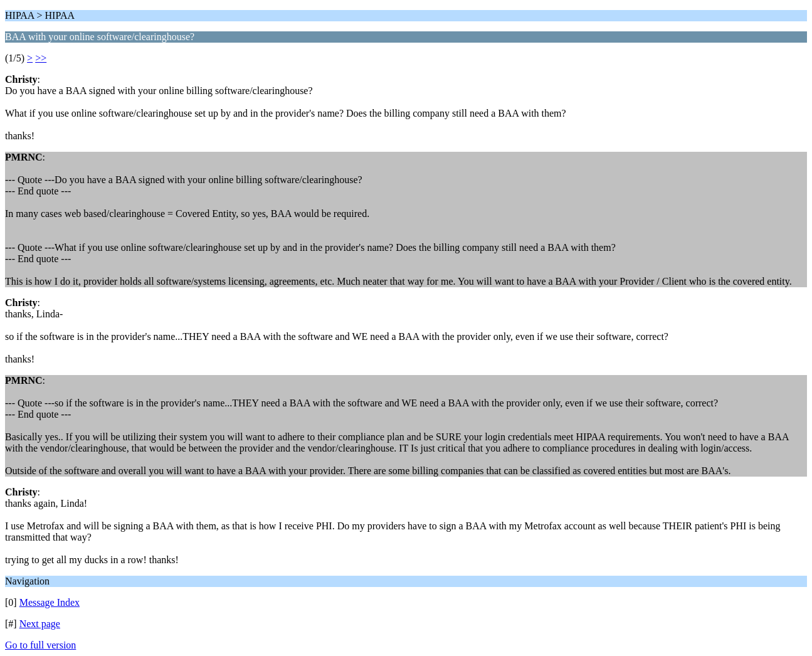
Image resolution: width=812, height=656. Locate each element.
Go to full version (40, 645)
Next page (40, 624)
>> (41, 58)
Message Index (50, 602)
